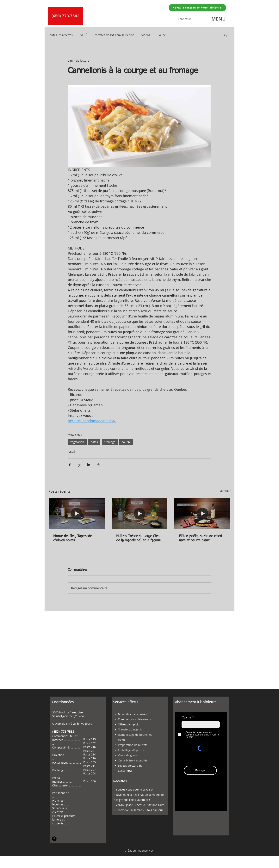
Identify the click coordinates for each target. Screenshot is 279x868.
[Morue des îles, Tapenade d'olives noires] (77, 514)
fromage (110, 442)
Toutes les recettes (61, 35)
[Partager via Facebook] (70, 465)
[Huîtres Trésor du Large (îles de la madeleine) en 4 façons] (140, 514)
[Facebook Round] (54, 839)
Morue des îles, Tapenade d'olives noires (73, 538)
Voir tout (225, 491)
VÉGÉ (84, 35)
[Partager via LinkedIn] (89, 465)
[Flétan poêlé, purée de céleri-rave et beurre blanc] (202, 514)
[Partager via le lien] (98, 465)
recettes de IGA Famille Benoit (114, 35)
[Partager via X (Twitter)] (79, 465)
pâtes (94, 442)
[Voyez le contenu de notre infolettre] (197, 8)
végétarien (77, 442)
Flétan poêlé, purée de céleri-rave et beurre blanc (201, 538)
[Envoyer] (200, 770)
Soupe (162, 35)
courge (126, 442)
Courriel (187, 717)
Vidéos (146, 35)
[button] (219, 19)
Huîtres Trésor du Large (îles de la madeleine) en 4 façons (138, 538)
